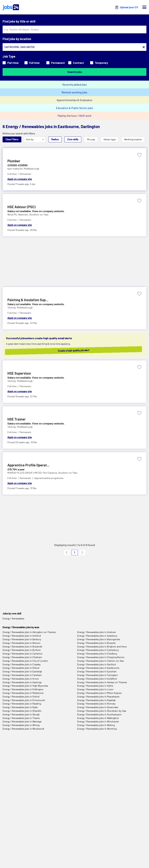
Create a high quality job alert (77, 350)
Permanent (56, 63)
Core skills (73, 139)
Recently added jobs (75, 84)
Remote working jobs (74, 92)
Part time (11, 63)
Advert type (110, 139)
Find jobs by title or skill (19, 21)
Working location (133, 139)
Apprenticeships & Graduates (74, 100)
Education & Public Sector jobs (74, 108)
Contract (76, 63)
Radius (55, 139)
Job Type (9, 56)
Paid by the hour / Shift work (75, 116)
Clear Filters (12, 139)
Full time (32, 63)
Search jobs (75, 72)
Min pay (91, 139)
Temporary (99, 63)
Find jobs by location (17, 39)
